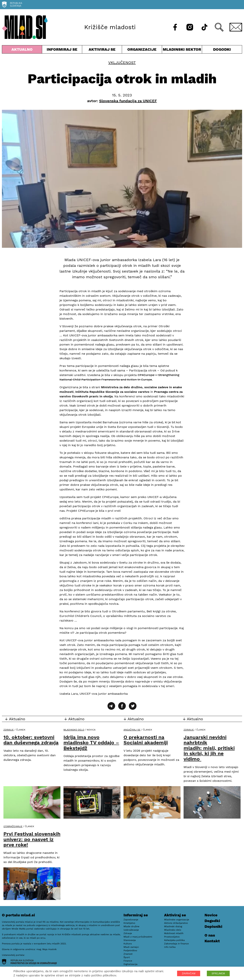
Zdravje (9, 730)
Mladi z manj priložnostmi (138, 937)
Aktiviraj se (102, 50)
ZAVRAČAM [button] (189, 973)
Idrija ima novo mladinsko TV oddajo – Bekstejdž (91, 743)
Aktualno (22, 50)
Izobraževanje (13, 826)
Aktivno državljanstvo (176, 923)
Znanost (128, 954)
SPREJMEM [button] (218, 973)
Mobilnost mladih (174, 933)
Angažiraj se (132, 730)
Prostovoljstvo (172, 937)
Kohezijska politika (174, 940)
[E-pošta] (236, 27)
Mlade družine (131, 926)
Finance (128, 961)
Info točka (170, 947)
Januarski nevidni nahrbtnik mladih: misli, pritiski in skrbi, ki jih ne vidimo (209, 748)
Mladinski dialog (173, 926)
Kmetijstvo (129, 923)
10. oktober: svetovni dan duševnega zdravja (31, 740)
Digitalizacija (130, 964)
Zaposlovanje (131, 920)
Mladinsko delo (74, 730)
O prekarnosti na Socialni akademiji (146, 740)
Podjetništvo (130, 950)
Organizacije (142, 50)
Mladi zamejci (131, 947)
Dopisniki (213, 926)
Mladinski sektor (182, 50)
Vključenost (122, 63)
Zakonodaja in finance (176, 944)
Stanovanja (130, 940)
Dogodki (222, 49)
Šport (127, 957)
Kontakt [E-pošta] (212, 941)
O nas (210, 935)
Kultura (128, 944)
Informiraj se (62, 50)
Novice (211, 915)
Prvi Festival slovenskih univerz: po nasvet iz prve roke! (32, 839)
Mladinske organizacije (177, 920)
